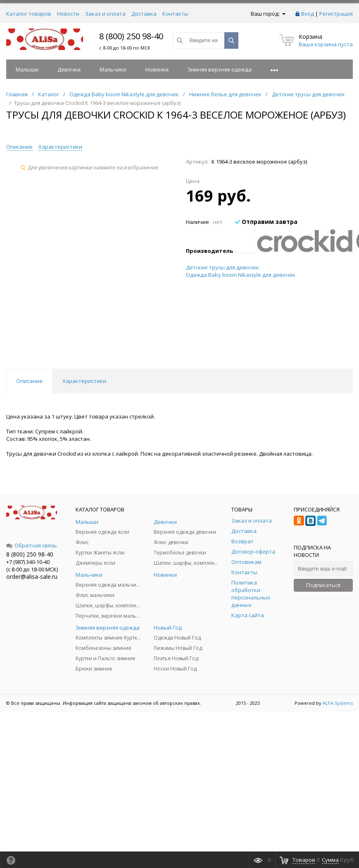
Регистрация (336, 14)
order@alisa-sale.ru (32, 577)
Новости (68, 14)
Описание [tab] (29, 381)
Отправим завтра (266, 222)
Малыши (27, 69)
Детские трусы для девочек (222, 267)
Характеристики (60, 147)
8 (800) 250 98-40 (131, 36)
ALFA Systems (338, 703)
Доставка (144, 14)
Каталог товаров (29, 14)
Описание (19, 147)
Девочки (69, 69)
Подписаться (323, 585)
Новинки (157, 69)
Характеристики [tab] (84, 381)
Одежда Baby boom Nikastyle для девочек (241, 275)
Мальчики (113, 69)
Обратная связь (32, 545)
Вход (308, 14)
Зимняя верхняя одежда (220, 69)
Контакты (175, 14)
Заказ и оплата (105, 14)
